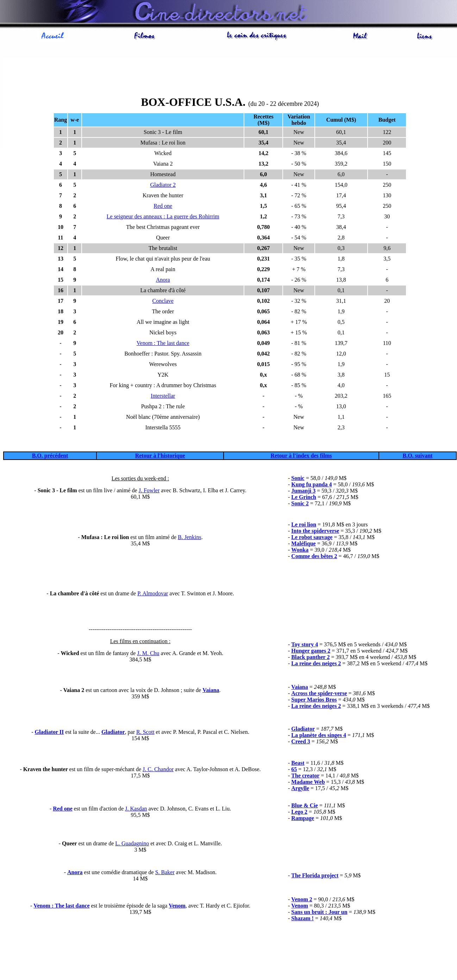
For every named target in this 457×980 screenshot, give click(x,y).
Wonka (300, 550)
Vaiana (211, 690)
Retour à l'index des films (301, 456)
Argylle (300, 788)
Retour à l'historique (160, 456)
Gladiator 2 (163, 185)
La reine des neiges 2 (316, 706)
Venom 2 (302, 899)
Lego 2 (299, 812)
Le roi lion (304, 524)
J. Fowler (149, 490)
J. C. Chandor (158, 769)
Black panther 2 (310, 657)
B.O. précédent (50, 456)
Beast (298, 763)
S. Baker (165, 872)
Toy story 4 (305, 644)
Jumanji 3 (303, 491)
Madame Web (308, 782)
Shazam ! (302, 918)
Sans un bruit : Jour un (319, 912)
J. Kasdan (136, 809)
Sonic (298, 478)
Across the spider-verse (319, 693)
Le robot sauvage (312, 537)
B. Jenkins (190, 537)
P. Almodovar (153, 593)
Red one (163, 206)
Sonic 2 (300, 503)
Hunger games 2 (311, 651)
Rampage (303, 818)
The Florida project (315, 875)
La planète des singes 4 (319, 735)
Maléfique (303, 543)
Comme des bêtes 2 (314, 556)
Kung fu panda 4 (311, 484)
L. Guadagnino (132, 843)
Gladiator (113, 732)
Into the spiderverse (315, 531)
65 (294, 769)
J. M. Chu (148, 653)
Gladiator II (49, 732)
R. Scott (145, 732)
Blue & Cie (305, 805)
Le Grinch (304, 497)
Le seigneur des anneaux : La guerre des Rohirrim (163, 216)
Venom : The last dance (163, 343)
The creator (305, 776)
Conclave (163, 301)
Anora (163, 280)
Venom (177, 906)
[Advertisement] (230, 74)
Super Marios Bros (314, 700)
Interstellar (163, 396)
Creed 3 (301, 741)
